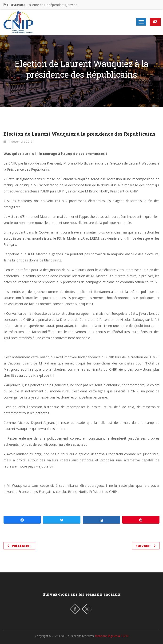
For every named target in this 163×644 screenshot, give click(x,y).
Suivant (146, 546)
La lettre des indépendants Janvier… (53, 5)
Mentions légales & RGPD (112, 636)
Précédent (19, 546)
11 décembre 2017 (20, 142)
